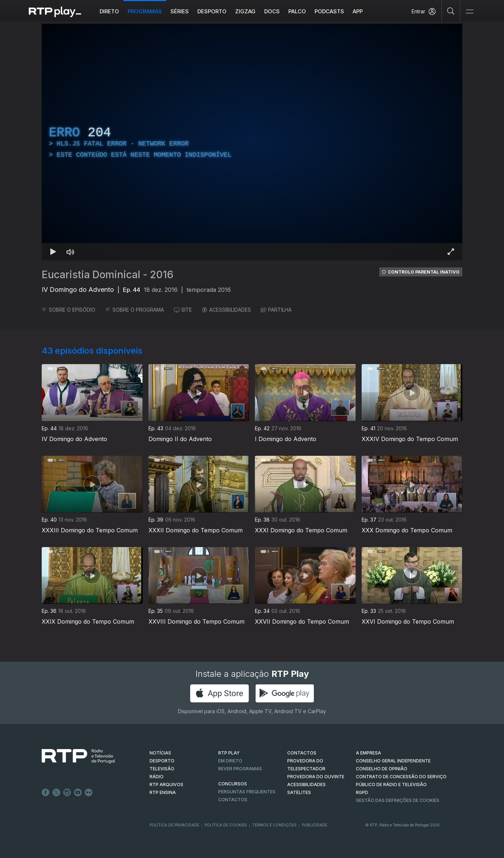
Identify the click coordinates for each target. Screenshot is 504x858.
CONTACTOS (302, 753)
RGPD (362, 792)
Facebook (46, 793)
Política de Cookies (226, 825)
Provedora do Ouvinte (316, 777)
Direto (109, 11)
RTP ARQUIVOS (166, 784)
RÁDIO (157, 777)
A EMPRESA (368, 753)
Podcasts (329, 11)
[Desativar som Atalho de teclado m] (70, 252)
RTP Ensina (163, 792)
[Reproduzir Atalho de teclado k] (53, 252)
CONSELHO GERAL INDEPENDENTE (393, 761)
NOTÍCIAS (160, 753)
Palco (297, 11)
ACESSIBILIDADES (226, 310)
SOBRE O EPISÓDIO (68, 310)
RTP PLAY (229, 753)
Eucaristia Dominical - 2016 (108, 275)
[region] (252, 142)
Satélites (299, 792)
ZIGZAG (245, 11)
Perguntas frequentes (247, 792)
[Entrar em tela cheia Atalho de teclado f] (451, 252)
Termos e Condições (274, 825)
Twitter (56, 793)
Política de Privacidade (174, 825)
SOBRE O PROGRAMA (135, 310)
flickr (89, 793)
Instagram (67, 793)
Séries (180, 11)
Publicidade (315, 825)
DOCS (272, 11)
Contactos (233, 800)
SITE (183, 310)
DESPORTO (162, 761)
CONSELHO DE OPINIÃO (382, 769)
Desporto (212, 11)
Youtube (78, 793)
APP (358, 11)
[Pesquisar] (451, 11)
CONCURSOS (233, 784)
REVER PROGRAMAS (240, 769)
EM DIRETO (230, 761)
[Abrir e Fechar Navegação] (469, 12)
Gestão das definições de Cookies (398, 800)
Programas (145, 11)
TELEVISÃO (162, 769)
